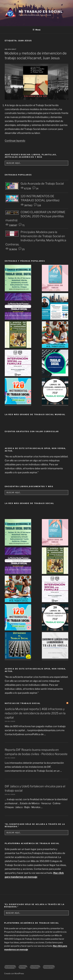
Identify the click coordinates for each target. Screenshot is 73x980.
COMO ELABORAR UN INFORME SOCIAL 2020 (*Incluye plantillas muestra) (35, 216)
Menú (36, 30)
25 (22, 249)
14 (35, 189)
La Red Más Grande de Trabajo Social (29, 503)
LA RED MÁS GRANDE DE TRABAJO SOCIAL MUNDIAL (35, 414)
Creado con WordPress (14, 973)
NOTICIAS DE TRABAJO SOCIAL (23, 703)
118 (37, 205)
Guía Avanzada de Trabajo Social (42, 184)
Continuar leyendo (15, 141)
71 (22, 225)
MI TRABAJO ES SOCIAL (41, 12)
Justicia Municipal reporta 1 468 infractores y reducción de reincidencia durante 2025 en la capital (35, 713)
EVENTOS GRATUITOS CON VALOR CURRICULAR (32, 431)
